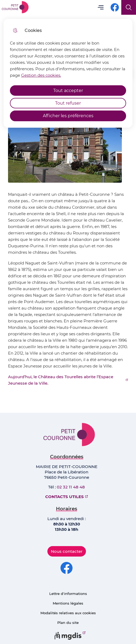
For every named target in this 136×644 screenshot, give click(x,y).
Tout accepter (68, 91)
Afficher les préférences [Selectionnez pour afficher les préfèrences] (68, 116)
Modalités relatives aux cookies (68, 613)
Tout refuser (68, 103)
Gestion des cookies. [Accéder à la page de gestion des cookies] (41, 75)
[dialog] (68, 73)
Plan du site (68, 623)
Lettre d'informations (68, 594)
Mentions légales (68, 603)
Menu (101, 7)
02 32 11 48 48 (71, 487)
